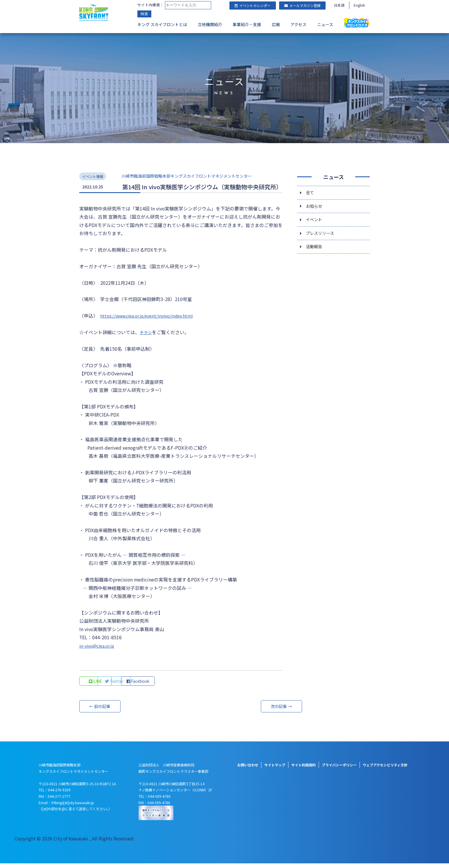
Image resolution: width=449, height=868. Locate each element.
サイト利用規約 (303, 769)
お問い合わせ (248, 769)
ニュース (325, 25)
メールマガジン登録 (302, 5)
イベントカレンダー (253, 5)
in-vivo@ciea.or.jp (99, 650)
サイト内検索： (151, 5)
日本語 (339, 5)
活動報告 (315, 249)
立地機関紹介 (210, 25)
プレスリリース (322, 235)
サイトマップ (275, 769)
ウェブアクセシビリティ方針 (385, 769)
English (359, 5)
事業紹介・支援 (247, 25)
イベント (315, 220)
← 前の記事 (101, 711)
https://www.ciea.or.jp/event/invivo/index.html (151, 316)
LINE (97, 686)
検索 (144, 14)
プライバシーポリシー (339, 769)
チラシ (147, 333)
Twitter (136, 686)
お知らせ (315, 206)
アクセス (298, 25)
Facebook (175, 686)
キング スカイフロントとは (162, 25)
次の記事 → (261, 711)
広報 (276, 25)
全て (310, 191)
